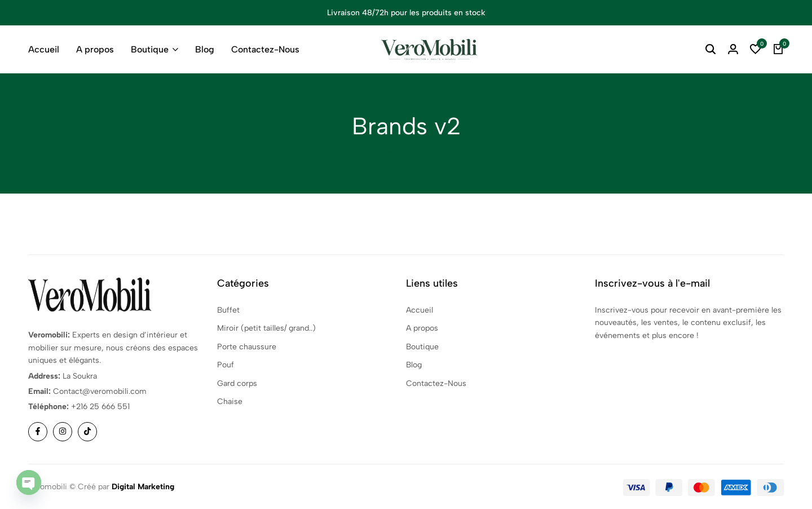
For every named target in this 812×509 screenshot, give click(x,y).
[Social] (38, 432)
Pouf (226, 365)
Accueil (44, 49)
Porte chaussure (247, 347)
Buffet (228, 310)
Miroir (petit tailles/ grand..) (266, 328)
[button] (756, 50)
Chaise (230, 402)
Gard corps (237, 383)
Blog (205, 49)
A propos (95, 49)
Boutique (150, 49)
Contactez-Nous (265, 49)
